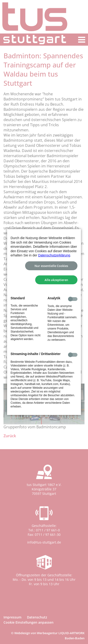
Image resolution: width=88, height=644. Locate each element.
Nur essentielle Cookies (51, 266)
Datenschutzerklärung (54, 255)
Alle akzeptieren (56, 280)
